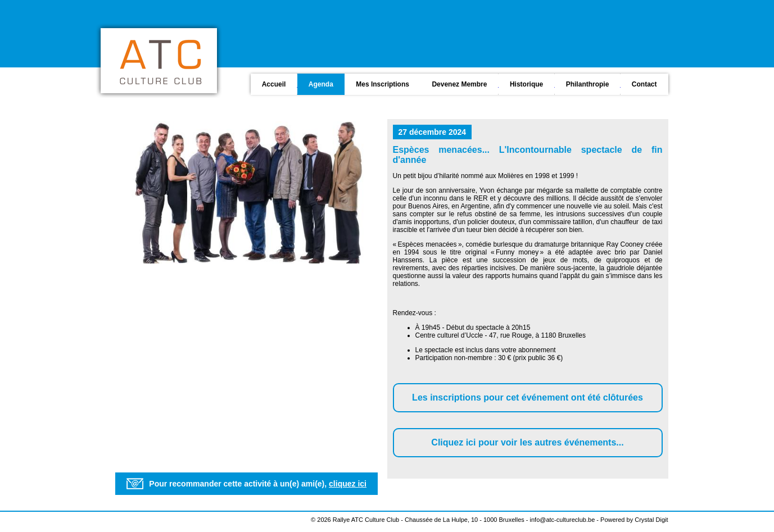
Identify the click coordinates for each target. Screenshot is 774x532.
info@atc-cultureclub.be (563, 520)
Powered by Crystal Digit (634, 520)
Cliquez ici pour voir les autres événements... (527, 442)
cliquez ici (348, 484)
